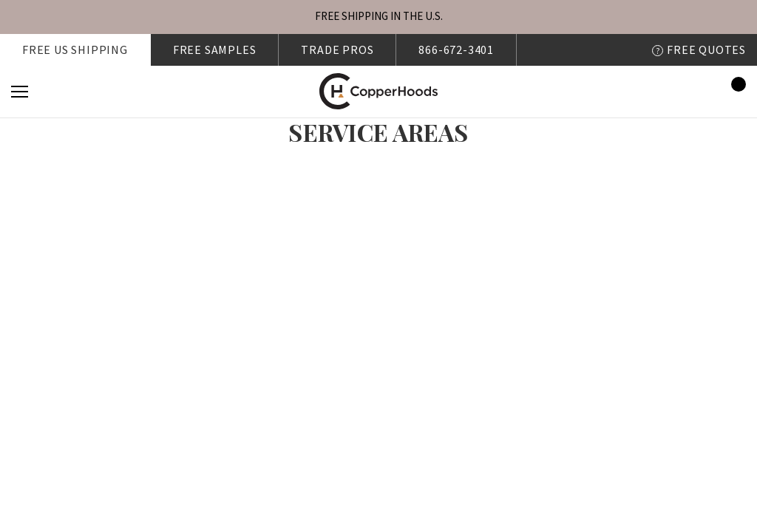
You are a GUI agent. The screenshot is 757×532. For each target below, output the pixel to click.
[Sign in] (692, 91)
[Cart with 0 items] (734, 92)
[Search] (60, 92)
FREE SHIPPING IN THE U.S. (379, 16)
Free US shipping (75, 50)
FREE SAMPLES (215, 50)
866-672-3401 (456, 50)
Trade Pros (337, 50)
